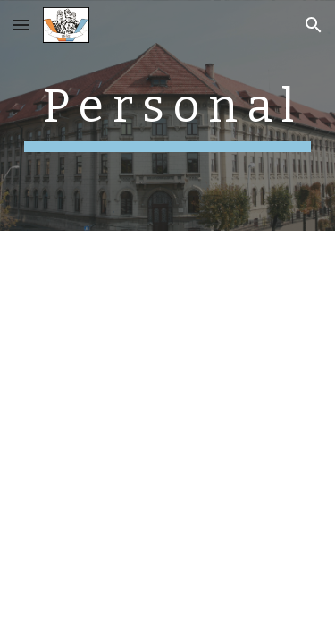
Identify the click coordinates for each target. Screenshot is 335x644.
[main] (168, 115)
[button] (21, 25)
